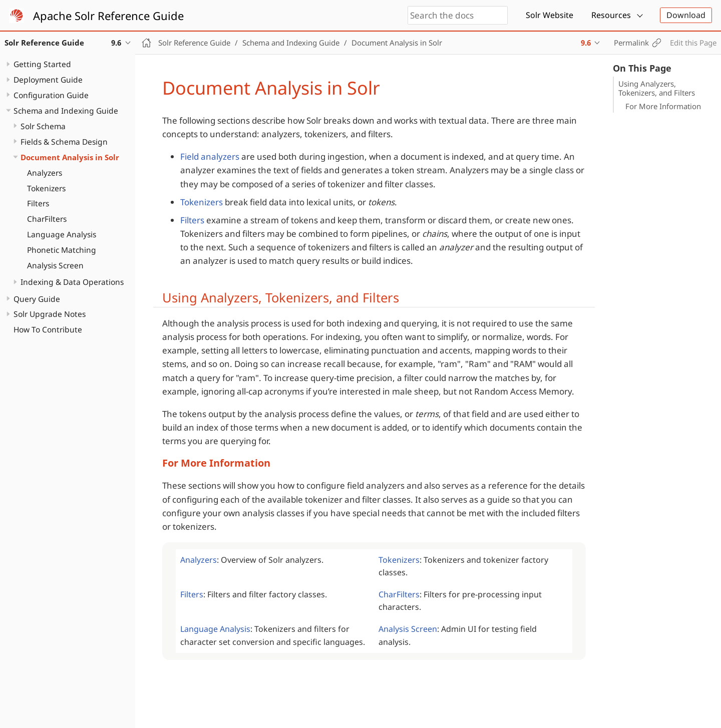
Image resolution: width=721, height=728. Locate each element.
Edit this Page (693, 43)
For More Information (663, 106)
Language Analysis (62, 234)
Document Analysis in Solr (70, 157)
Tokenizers (46, 188)
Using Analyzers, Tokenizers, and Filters (657, 88)
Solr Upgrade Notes (50, 314)
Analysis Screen (55, 265)
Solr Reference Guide (194, 43)
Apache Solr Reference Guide (108, 16)
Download (686, 15)
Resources (611, 15)
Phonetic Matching (62, 250)
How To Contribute (48, 329)
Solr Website (550, 15)
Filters (38, 203)
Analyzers (45, 173)
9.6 (586, 43)
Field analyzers (210, 156)
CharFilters (47, 219)
